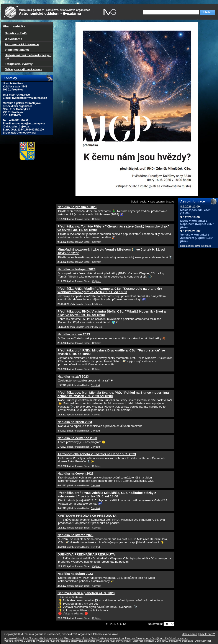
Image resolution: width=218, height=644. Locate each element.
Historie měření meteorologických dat (28, 57)
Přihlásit (6, 2)
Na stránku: (156, 624)
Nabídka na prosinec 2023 (77, 207)
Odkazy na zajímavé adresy (24, 69)
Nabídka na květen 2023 (75, 535)
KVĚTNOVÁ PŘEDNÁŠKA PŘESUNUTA (87, 516)
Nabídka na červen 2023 (75, 473)
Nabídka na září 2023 (73, 376)
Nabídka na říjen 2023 (74, 334)
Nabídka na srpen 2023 (75, 422)
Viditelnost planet (17, 50)
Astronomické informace (22, 44)
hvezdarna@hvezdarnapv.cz (30, 98)
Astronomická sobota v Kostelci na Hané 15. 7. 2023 (97, 454)
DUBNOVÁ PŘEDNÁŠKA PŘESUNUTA (86, 554)
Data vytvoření (157, 202)
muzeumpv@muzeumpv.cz (29, 124)
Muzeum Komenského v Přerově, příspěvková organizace (95, 638)
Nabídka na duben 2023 (75, 574)
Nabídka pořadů (16, 33)
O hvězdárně (13, 39)
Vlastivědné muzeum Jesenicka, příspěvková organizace (66, 641)
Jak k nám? (190, 634)
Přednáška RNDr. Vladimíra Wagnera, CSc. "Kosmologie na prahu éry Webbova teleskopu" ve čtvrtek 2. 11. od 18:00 (110, 290)
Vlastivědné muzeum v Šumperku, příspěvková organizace (163, 641)
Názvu (171, 202)
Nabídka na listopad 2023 (76, 269)
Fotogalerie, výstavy (19, 64)
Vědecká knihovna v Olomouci (20, 641)
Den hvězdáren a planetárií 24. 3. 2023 (86, 593)
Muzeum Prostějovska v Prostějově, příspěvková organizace (157, 638)
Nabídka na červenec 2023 (77, 438)
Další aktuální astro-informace (196, 246)
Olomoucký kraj (203, 641)
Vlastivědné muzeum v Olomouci (114, 641)
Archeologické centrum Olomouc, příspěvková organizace (34, 638)
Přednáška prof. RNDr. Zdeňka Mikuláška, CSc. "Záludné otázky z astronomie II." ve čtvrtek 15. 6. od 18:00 (107, 495)
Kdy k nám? (207, 634)
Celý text (97, 219)
